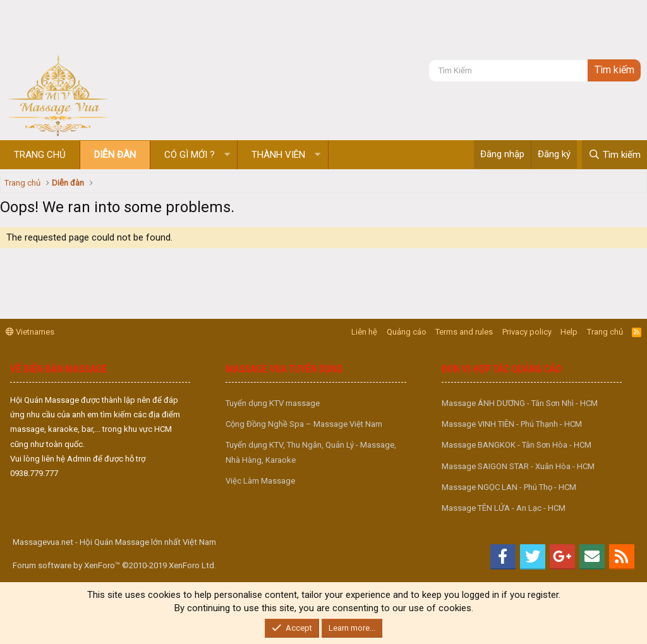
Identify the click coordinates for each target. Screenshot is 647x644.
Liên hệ (364, 332)
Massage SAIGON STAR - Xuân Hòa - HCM (518, 466)
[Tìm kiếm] (508, 70)
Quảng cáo (407, 332)
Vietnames (30, 332)
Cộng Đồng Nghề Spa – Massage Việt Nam (304, 424)
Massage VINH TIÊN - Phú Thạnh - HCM (512, 424)
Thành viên (278, 155)
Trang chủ (40, 155)
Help (569, 332)
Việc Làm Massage (260, 481)
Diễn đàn (115, 155)
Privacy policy (527, 332)
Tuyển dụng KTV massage (273, 403)
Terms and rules (464, 332)
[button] (227, 155)
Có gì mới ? (190, 155)
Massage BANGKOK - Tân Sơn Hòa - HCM (517, 445)
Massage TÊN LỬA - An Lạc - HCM (504, 508)
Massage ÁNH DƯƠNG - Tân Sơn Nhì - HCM (520, 403)
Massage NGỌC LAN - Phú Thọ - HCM (509, 487)
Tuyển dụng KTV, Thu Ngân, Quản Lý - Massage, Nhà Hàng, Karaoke (311, 452)
